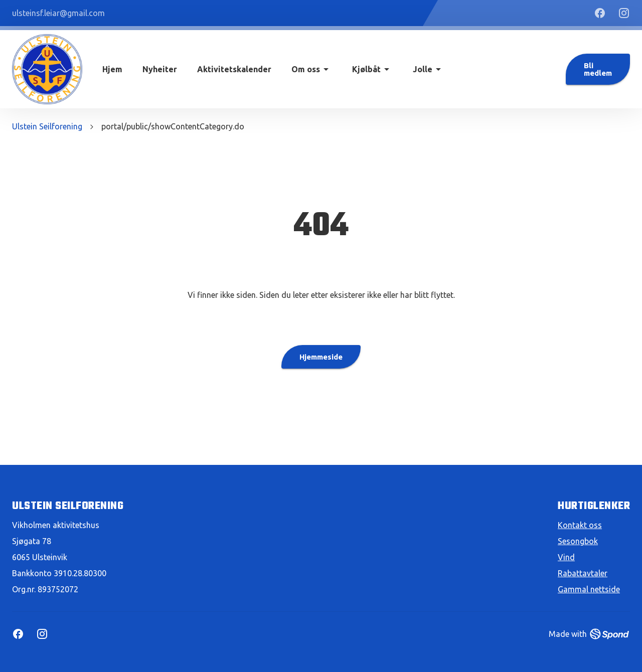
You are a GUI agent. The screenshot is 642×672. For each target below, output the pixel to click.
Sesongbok (578, 541)
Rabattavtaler (583, 573)
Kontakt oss (580, 525)
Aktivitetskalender (234, 69)
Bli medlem (598, 69)
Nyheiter (160, 69)
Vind (566, 557)
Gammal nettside (589, 589)
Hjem (112, 69)
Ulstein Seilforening (47, 126)
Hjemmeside (321, 357)
